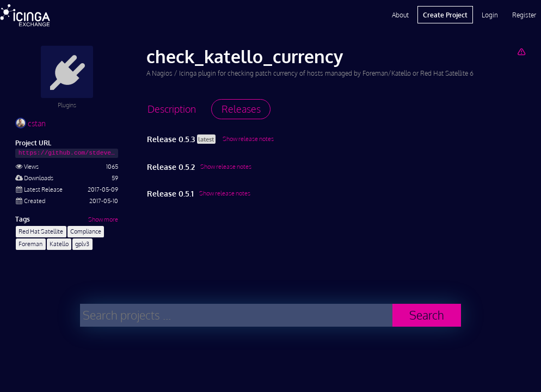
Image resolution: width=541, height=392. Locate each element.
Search (427, 315)
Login (490, 15)
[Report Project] (521, 51)
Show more (103, 219)
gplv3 (82, 244)
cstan (30, 123)
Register (524, 15)
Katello (59, 244)
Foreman (30, 244)
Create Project (445, 15)
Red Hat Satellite (41, 231)
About (400, 15)
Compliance (86, 231)
